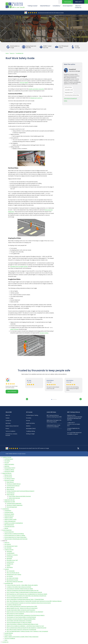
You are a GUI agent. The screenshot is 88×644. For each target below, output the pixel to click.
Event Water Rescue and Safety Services (20, 496)
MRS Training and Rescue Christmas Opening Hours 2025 (22, 606)
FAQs (6, 640)
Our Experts (8, 544)
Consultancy (6, 509)
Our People (10, 576)
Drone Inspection (7, 530)
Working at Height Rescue (14, 484)
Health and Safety (30, 423)
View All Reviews (12, 392)
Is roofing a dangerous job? (14, 605)
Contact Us (78, 8)
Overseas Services (9, 526)
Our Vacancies (11, 571)
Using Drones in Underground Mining (14, 534)
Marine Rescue (11, 487)
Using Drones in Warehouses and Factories (16, 539)
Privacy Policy (8, 635)
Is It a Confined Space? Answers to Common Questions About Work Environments (29, 603)
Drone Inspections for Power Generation (15, 537)
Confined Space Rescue (13, 486)
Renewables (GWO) (31, 429)
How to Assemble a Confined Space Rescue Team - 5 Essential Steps (25, 599)
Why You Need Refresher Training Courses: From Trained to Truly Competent (27, 631)
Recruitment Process (12, 580)
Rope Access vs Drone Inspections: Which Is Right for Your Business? (25, 612)
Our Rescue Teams (9, 479)
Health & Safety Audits (10, 519)
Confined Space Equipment (14, 503)
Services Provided (9, 480)
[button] (52, 399)
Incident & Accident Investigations (14, 523)
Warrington (10, 567)
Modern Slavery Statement (12, 426)
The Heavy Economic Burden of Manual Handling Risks (21, 619)
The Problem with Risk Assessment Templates (19, 621)
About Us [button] (78, 6)
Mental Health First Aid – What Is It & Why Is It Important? (22, 608)
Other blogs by (70, 98)
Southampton (10, 562)
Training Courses (7, 457)
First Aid (28, 421)
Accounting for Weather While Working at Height (20, 589)
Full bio (66, 101)
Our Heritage (8, 548)
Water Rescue (10, 495)
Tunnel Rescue (11, 493)
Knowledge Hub (20, 53)
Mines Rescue (10, 489)
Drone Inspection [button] (68, 6)
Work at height (24, 83)
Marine (6, 528)
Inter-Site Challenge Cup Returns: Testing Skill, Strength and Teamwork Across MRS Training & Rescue (34, 601)
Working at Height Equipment (15, 505)
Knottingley (10, 557)
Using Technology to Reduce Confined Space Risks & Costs (22, 624)
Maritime (28, 426)
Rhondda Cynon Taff (12, 560)
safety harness (14, 329)
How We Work (8, 477)
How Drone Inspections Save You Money (17, 598)
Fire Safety (29, 418)
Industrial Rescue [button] (45, 6)
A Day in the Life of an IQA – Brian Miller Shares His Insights (22, 585)
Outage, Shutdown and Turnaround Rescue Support (20, 491)
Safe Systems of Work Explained (15, 614)
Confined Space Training (32, 415)
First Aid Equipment (12, 507)
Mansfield (9, 558)
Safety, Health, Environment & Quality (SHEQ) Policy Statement (21, 637)
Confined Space (9, 459)
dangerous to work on (36, 98)
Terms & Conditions (10, 431)
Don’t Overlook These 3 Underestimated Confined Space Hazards (24, 592)
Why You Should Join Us (13, 573)
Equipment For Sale (10, 502)
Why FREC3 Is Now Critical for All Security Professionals (21, 630)
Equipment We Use (9, 500)
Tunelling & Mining (30, 431)
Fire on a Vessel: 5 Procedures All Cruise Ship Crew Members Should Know (26, 596)
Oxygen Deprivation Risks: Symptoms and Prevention (21, 610)
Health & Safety (9, 518)
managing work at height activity (19, 266)
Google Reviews (9, 633)
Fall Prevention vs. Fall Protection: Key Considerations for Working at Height (27, 594)
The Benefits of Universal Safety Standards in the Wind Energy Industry (26, 615)
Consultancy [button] (56, 6)
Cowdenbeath (10, 553)
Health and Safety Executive (36, 89)
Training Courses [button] (32, 6)
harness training (44, 333)
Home (7, 53)
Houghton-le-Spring (12, 555)
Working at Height (30, 434)
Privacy (7, 429)
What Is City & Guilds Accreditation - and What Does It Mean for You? (25, 626)
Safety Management (10, 521)
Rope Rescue (10, 482)
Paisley (8, 566)
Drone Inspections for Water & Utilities (15, 535)
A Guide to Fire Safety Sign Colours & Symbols (19, 587)
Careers (8, 418)
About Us (12, 53)
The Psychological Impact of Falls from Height (19, 622)
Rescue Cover (8, 475)
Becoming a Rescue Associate (15, 582)
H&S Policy (8, 423)
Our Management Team (11, 546)
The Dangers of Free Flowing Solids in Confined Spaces (21, 617)
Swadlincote (10, 564)
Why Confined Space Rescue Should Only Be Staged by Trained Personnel (26, 628)
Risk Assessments (9, 525)
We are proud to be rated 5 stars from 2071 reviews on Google (51, 13)
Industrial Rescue (7, 473)
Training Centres (9, 550)
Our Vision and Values (12, 578)
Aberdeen (9, 551)
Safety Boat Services (14, 498)
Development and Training (14, 574)
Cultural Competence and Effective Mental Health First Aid (22, 590)
